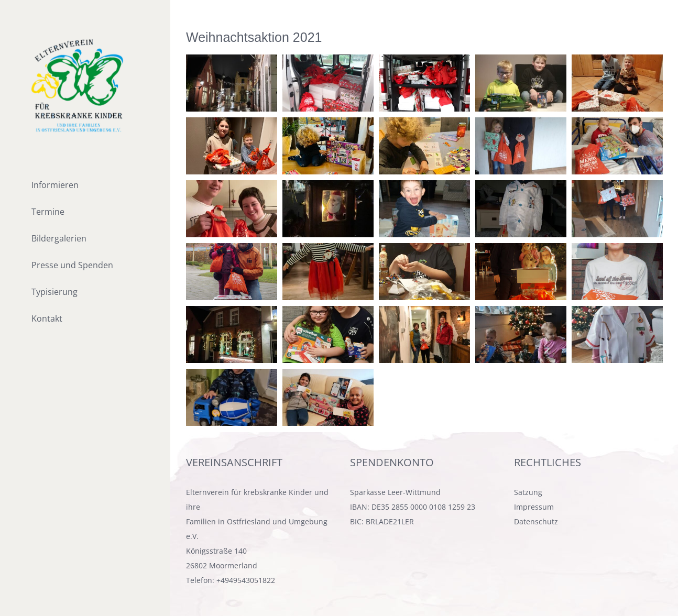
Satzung (528, 492)
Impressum (534, 507)
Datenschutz (536, 521)
